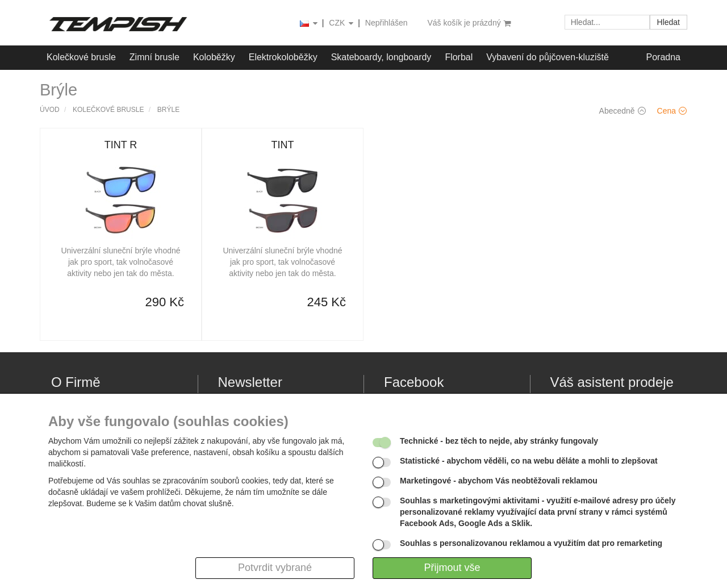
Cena (672, 111)
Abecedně (622, 111)
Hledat (668, 22)
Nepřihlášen (387, 23)
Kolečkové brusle (81, 57)
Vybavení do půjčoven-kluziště (548, 57)
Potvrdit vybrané (275, 568)
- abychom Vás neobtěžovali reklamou (499, 481)
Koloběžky (214, 57)
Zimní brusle (154, 57)
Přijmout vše (452, 568)
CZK (342, 24)
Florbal (459, 57)
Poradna (664, 57)
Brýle (168, 110)
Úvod (50, 110)
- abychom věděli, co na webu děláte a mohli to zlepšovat (529, 461)
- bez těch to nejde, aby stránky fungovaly (499, 441)
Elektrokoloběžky (283, 57)
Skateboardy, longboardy (381, 57)
